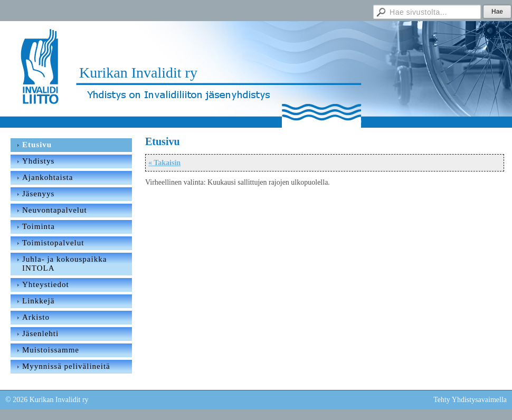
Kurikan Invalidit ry (138, 73)
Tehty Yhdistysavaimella (470, 400)
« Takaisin (164, 163)
